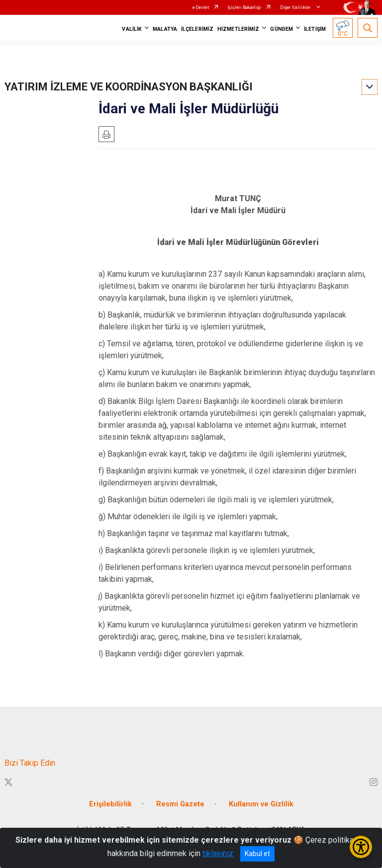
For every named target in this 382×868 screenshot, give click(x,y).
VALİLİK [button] (132, 29)
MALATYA (165, 29)
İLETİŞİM (315, 29)
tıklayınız (218, 853)
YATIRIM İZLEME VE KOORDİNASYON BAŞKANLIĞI (129, 87)
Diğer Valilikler (296, 7)
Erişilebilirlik (110, 804)
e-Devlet (201, 7)
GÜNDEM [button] (282, 29)
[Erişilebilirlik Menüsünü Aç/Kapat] (361, 847)
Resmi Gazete (180, 804)
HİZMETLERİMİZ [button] (238, 29)
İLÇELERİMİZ (197, 29)
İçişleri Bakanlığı (244, 7)
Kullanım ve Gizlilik (261, 804)
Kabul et (257, 854)
